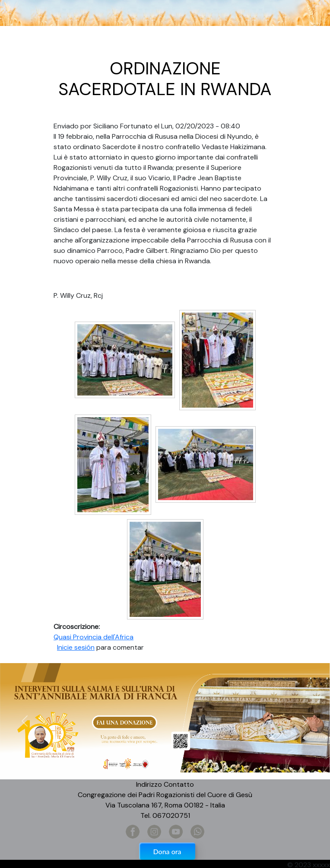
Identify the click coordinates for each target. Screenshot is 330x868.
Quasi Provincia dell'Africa (94, 637)
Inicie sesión (76, 647)
